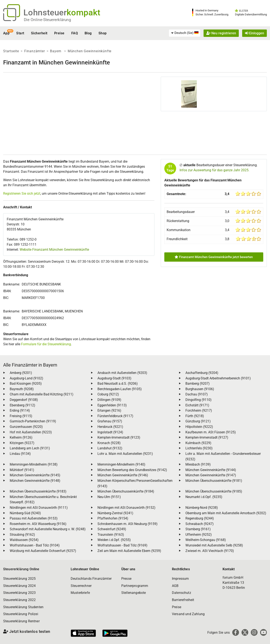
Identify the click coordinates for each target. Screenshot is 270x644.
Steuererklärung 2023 (19, 593)
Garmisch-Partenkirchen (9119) (33, 421)
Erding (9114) (20, 410)
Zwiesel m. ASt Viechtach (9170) (210, 551)
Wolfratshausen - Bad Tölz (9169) (122, 545)
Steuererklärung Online (21, 569)
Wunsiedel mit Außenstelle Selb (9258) (214, 545)
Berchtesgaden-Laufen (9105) (120, 389)
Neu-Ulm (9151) (109, 497)
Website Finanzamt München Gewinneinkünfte (54, 250)
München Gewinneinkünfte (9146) (123, 475)
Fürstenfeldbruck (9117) (115, 416)
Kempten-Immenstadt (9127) (207, 437)
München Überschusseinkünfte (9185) (214, 491)
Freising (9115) (21, 416)
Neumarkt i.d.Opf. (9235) (204, 497)
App (6, 33)
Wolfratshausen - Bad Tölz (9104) (35, 545)
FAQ (75, 33)
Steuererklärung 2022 (19, 600)
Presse (126, 579)
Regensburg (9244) (200, 518)
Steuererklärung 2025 (19, 579)
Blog (88, 33)
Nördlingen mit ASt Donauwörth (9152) (126, 508)
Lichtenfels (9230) (199, 448)
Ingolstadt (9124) (110, 432)
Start (20, 33)
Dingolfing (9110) (198, 400)
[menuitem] (185, 33)
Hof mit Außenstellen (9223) (31, 432)
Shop (103, 33)
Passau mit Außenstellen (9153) (34, 518)
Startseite (11, 51)
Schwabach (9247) (200, 524)
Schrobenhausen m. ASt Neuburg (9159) (128, 524)
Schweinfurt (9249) (112, 529)
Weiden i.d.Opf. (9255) (114, 540)
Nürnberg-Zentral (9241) (115, 513)
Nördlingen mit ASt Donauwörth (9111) (39, 508)
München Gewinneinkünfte (90, 51)
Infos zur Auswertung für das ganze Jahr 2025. (214, 170)
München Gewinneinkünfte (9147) (211, 475)
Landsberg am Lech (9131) (30, 448)
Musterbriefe (80, 593)
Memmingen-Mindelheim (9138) (34, 464)
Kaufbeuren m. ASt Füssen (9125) (211, 432)
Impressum (180, 579)
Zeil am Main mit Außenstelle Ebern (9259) (129, 551)
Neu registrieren (221, 33)
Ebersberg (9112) (22, 405)
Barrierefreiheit (183, 600)
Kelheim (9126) (21, 437)
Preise (59, 33)
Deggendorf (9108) (24, 400)
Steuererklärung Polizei (21, 614)
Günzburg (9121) (198, 421)
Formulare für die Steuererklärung (46, 344)
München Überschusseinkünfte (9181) (214, 481)
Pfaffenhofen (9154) (113, 518)
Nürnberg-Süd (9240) (25, 513)
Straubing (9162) (22, 535)
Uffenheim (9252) (199, 535)
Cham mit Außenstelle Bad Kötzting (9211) (42, 394)
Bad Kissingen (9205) (26, 384)
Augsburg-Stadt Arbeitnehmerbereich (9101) (218, 378)
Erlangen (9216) (109, 410)
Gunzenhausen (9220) (26, 427)
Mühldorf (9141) (22, 470)
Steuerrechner (81, 586)
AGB (175, 586)
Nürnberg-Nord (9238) (202, 508)
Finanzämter (35, 51)
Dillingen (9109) (109, 400)
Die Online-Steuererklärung (47, 20)
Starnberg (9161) (198, 529)
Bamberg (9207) (198, 384)
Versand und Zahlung (188, 614)
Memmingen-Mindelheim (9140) (121, 464)
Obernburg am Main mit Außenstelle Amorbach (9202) (226, 513)
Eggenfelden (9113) (112, 405)
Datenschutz (182, 593)
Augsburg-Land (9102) (26, 378)
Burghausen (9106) (200, 389)
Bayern (56, 51)
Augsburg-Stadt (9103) (114, 378)
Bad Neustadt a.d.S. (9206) (118, 384)
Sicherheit (39, 33)
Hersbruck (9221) (110, 427)
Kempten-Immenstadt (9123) (119, 437)
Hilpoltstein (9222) (199, 427)
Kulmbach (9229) (198, 443)
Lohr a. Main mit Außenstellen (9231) (125, 454)
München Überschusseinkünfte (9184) (126, 491)
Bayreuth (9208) (22, 389)
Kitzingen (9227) (22, 443)
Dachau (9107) (197, 394)
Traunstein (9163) (111, 535)
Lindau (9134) (20, 454)
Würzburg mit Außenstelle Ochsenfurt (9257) (43, 551)
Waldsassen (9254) (24, 540)
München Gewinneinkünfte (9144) (211, 470)
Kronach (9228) (109, 443)
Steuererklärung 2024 (19, 586)
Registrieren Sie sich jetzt (22, 193)
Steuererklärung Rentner (21, 621)
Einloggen (254, 33)
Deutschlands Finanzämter (91, 579)
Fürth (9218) (195, 416)
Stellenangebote (134, 593)
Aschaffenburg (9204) (202, 373)
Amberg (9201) (21, 373)
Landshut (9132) (110, 448)
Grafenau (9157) (110, 421)
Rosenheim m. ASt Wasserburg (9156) (38, 524)
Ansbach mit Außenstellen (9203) (122, 373)
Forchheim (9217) (199, 410)
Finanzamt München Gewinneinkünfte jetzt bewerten (214, 257)
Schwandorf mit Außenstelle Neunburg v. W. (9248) (48, 529)
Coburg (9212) (108, 394)
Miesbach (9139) (198, 464)
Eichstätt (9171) (197, 405)
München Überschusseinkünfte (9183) (38, 491)
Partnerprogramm (135, 586)
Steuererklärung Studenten (23, 607)
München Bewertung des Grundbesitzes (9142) (132, 470)
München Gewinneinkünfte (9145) (35, 475)
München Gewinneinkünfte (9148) (35, 481)
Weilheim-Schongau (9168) (206, 540)
